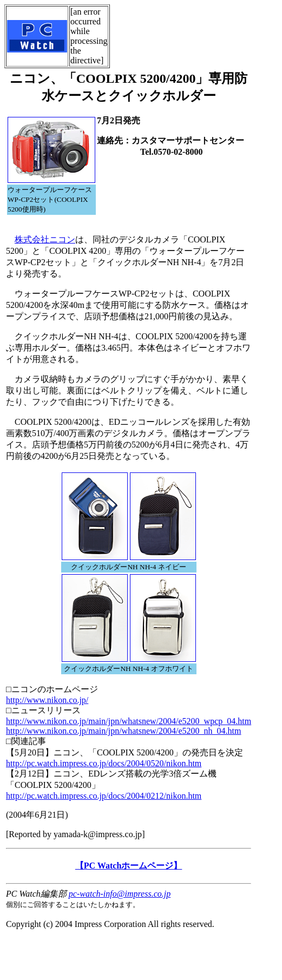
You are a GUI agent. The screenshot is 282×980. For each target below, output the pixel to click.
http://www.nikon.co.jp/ (47, 700)
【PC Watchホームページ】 (129, 866)
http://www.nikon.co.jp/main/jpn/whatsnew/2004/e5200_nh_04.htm (123, 731)
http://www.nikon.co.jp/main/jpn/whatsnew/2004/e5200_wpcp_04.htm (129, 721)
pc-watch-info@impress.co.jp (120, 894)
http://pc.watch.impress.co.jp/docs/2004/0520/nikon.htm (104, 763)
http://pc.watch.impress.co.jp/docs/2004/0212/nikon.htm (104, 796)
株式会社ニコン (45, 239)
